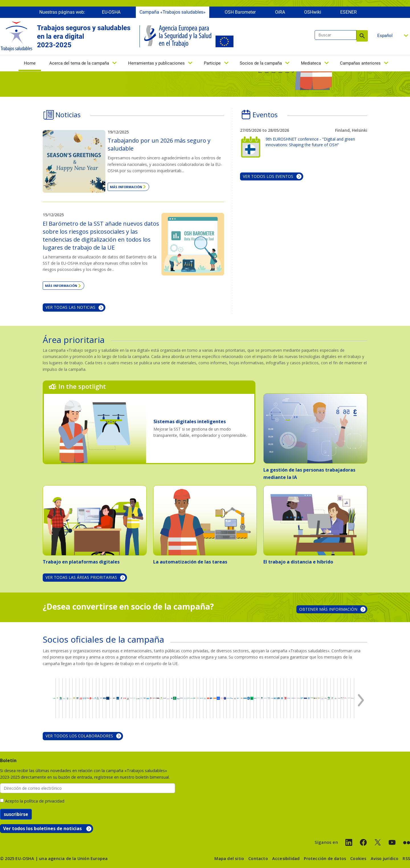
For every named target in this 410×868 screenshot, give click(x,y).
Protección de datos (325, 858)
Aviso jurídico (385, 858)
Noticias (68, 115)
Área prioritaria (74, 340)
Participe (212, 65)
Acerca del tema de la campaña (79, 65)
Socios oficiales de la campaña (103, 639)
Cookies (358, 858)
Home (30, 65)
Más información (126, 187)
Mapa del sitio (229, 858)
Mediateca (311, 65)
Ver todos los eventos (268, 176)
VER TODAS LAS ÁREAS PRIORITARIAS (81, 577)
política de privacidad (44, 801)
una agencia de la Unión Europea (73, 858)
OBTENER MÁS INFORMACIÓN (328, 609)
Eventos (265, 115)
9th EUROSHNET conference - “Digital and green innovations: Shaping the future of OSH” (310, 142)
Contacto (258, 858)
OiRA (280, 14)
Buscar (362, 37)
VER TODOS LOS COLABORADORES (79, 736)
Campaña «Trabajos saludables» (173, 14)
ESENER (348, 14)
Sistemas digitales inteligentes (190, 421)
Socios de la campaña (261, 65)
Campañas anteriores (360, 65)
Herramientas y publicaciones (156, 65)
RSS (406, 858)
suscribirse (16, 814)
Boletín (8, 760)
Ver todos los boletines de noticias (42, 828)
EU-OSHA (111, 14)
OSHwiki (313, 14)
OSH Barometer (240, 14)
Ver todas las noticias (70, 307)
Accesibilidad (286, 858)
